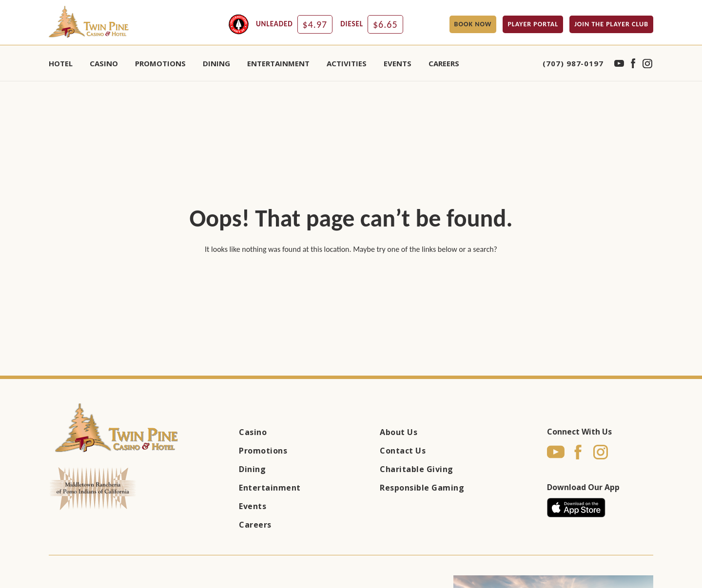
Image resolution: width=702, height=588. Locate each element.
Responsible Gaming (422, 488)
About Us (399, 432)
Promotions (263, 451)
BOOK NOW (473, 24)
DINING (216, 64)
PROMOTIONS (160, 64)
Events (253, 506)
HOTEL (61, 64)
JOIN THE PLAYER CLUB (611, 24)
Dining (252, 469)
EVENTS (398, 64)
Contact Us (403, 451)
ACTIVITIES (347, 64)
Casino (253, 432)
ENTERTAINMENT (278, 64)
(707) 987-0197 (573, 63)
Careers (444, 64)
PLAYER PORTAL (533, 24)
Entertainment (270, 488)
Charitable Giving (417, 469)
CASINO (104, 64)
